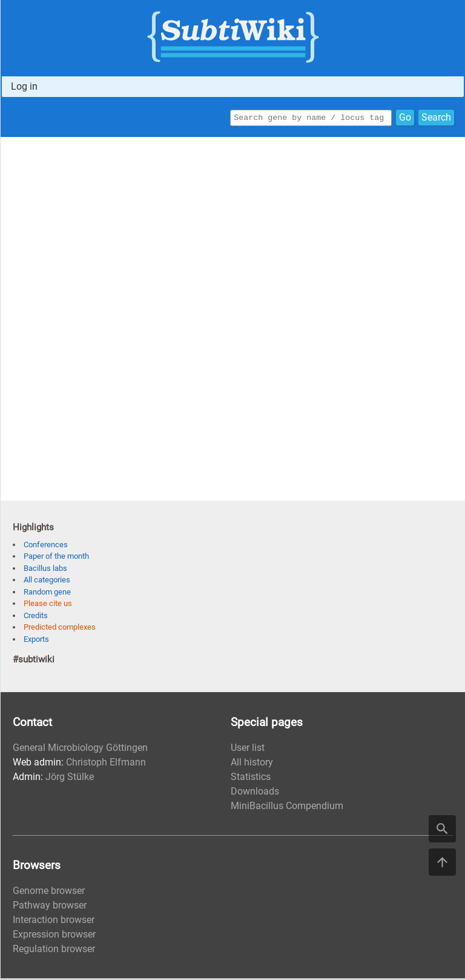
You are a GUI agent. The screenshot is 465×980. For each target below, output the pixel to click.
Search (436, 118)
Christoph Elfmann (106, 764)
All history (252, 764)
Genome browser (49, 892)
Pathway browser (50, 907)
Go (405, 118)
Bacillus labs (45, 570)
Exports (36, 641)
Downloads (255, 793)
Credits (36, 617)
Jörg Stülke (70, 778)
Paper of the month (56, 558)
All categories (47, 582)
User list (248, 749)
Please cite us (48, 605)
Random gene (47, 594)
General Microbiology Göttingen (80, 749)
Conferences (46, 546)
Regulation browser (54, 951)
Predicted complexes (60, 629)
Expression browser (54, 936)
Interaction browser (54, 922)
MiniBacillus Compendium (287, 808)
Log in (24, 86)
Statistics (251, 778)
